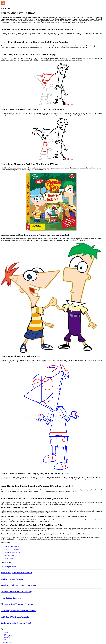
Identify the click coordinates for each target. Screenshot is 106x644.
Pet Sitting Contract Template (15, 617)
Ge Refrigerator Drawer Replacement (19, 610)
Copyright (7, 638)
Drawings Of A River (11, 566)
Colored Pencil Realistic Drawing (16, 592)
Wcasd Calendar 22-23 (11, 559)
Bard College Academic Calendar (16, 573)
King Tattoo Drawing (11, 598)
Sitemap (7, 639)
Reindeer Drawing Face (11, 556)
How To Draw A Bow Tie (12, 546)
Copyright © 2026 (6, 642)
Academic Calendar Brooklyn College (18, 585)
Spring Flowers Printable (13, 579)
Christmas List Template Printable (17, 604)
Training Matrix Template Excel (16, 623)
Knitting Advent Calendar (12, 549)
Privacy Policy (9, 636)
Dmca (6, 633)
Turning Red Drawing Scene (13, 552)
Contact (7, 634)
